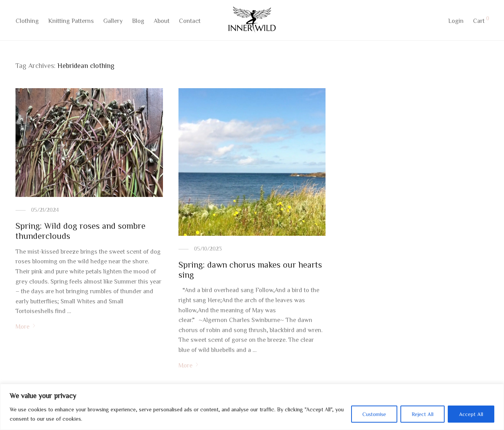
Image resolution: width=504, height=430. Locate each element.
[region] (252, 407)
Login (456, 22)
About (162, 22)
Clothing (27, 22)
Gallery (113, 22)
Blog (138, 22)
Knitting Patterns (71, 22)
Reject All (423, 414)
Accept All (471, 414)
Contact (190, 22)
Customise (374, 414)
